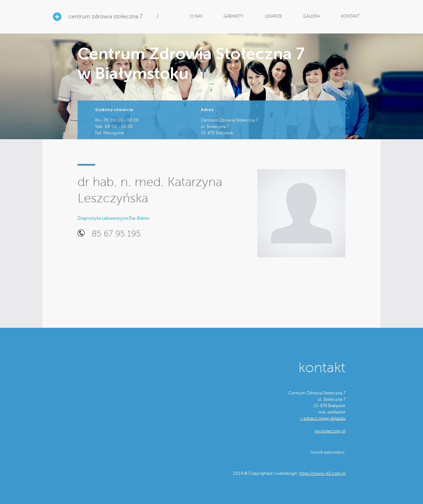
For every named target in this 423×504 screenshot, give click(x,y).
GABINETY (234, 16)
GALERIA (311, 16)
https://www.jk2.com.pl (322, 473)
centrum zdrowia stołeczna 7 (105, 17)
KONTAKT (350, 16)
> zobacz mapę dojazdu (323, 418)
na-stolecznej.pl (330, 431)
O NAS (196, 16)
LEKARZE (273, 16)
